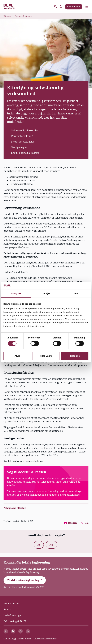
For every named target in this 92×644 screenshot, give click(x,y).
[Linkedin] (28, 631)
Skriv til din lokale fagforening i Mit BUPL (24, 587)
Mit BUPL (61, 6)
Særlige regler (19, 147)
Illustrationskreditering (46, 639)
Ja (39, 545)
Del (85, 523)
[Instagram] (21, 631)
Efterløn (7, 16)
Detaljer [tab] (46, 293)
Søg (56, 6)
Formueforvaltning (22, 136)
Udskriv (71, 523)
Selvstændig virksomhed (25, 130)
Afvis (17, 356)
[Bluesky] (13, 631)
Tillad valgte (46, 356)
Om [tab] (76, 293)
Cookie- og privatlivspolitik (17, 639)
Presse (7, 609)
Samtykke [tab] (16, 293)
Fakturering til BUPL (15, 621)
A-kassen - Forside (9, 6)
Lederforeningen (13, 615)
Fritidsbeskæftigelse (23, 142)
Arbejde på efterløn (23, 16)
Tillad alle (75, 356)
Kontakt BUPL (11, 604)
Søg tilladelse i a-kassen (25, 153)
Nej (51, 545)
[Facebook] (6, 631)
